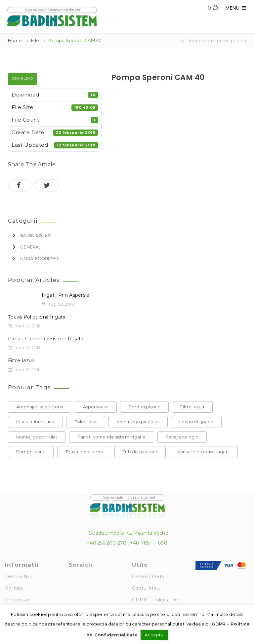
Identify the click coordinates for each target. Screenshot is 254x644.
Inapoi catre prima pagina (218, 41)
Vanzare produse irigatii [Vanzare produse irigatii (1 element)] (203, 452)
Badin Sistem (36, 235)
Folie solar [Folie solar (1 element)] (86, 422)
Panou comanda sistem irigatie (46, 339)
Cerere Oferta (148, 577)
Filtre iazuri (21, 360)
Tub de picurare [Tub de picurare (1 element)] (140, 452)
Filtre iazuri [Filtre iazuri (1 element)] (192, 407)
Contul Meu (146, 588)
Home (15, 40)
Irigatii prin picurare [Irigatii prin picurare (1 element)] (138, 422)
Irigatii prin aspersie (66, 295)
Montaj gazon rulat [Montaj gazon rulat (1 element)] (37, 437)
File (35, 40)
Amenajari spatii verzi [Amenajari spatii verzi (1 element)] (40, 407)
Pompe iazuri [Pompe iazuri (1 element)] (31, 452)
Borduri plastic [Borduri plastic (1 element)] (144, 407)
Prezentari (17, 600)
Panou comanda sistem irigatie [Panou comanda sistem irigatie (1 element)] (112, 437)
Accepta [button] (154, 635)
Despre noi (18, 577)
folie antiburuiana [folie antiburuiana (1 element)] (35, 422)
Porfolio (14, 588)
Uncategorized (39, 258)
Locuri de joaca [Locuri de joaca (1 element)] (196, 422)
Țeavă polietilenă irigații (37, 317)
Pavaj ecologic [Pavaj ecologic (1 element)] (182, 437)
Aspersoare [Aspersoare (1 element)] (96, 407)
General (30, 247)
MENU (236, 8)
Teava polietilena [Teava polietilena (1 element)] (84, 452)
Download (22, 79)
